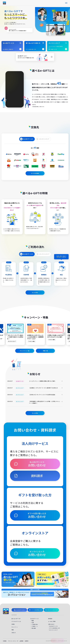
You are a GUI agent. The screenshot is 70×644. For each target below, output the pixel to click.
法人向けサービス (28, 139)
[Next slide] (64, 334)
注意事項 (26, 641)
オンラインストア (44, 139)
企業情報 (21, 641)
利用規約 (5, 641)
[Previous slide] (6, 334)
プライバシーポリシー (13, 641)
